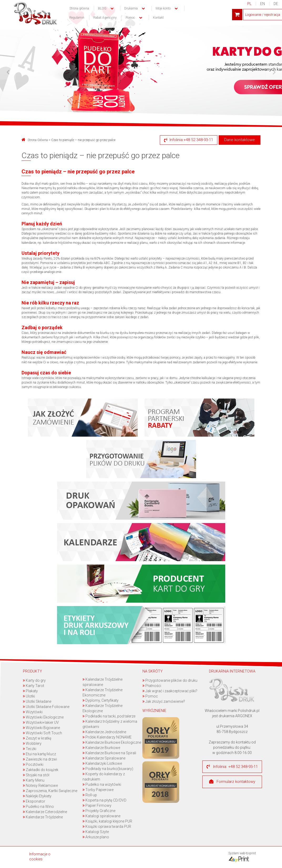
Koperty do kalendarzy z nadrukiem (104, 777)
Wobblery (32, 743)
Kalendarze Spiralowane (104, 758)
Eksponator (34, 801)
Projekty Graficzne (99, 811)
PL (249, 4)
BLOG (102, 8)
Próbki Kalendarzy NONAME (107, 737)
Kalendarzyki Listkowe (102, 763)
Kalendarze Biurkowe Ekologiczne (112, 742)
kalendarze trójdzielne (57, 243)
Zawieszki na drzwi (40, 759)
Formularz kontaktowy (232, 782)
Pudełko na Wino (38, 807)
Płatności (152, 686)
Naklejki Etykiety (37, 796)
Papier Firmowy (97, 805)
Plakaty (30, 691)
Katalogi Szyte (96, 832)
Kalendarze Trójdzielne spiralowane (102, 682)
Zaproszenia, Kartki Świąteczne (50, 791)
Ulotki (29, 696)
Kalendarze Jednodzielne (104, 732)
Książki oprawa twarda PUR (107, 826)
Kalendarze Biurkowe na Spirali (109, 753)
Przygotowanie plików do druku (170, 680)
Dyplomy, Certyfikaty (101, 700)
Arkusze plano (96, 837)
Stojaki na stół (36, 775)
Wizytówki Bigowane (41, 728)
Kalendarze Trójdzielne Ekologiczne (102, 708)
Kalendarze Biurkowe (101, 748)
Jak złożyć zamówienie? (164, 701)
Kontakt (158, 18)
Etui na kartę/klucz (39, 754)
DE (276, 4)
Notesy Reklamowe (40, 786)
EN (263, 4)
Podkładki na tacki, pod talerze (109, 716)
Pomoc (150, 696)
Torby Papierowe (98, 790)
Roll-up (90, 795)
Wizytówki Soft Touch (42, 733)
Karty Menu (34, 780)
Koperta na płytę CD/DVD (104, 800)
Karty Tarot (34, 686)
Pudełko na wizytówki (102, 784)
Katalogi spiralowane (101, 816)
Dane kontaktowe (240, 140)
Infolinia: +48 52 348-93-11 (232, 767)
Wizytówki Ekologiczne (43, 717)
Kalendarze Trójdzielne (43, 817)
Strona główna (79, 8)
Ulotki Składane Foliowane (46, 707)
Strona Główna (35, 140)
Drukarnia (131, 8)
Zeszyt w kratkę (37, 738)
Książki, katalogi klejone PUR (107, 821)
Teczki (30, 749)
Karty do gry (34, 680)
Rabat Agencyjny (105, 18)
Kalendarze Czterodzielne (45, 812)
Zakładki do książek (41, 770)
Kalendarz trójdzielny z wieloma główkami (110, 724)
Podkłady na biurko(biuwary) (108, 769)
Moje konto (163, 8)
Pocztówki (33, 764)
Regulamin (77, 18)
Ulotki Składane (37, 701)
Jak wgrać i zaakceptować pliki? (170, 691)
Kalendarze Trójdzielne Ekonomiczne (102, 693)
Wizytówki (33, 712)
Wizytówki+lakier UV (41, 722)
